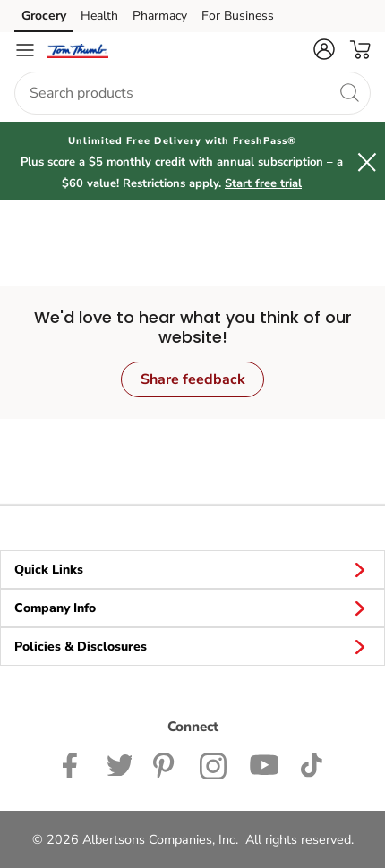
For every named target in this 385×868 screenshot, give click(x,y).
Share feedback (193, 379)
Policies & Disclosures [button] (192, 646)
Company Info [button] (192, 608)
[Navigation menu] (25, 50)
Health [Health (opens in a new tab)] (99, 16)
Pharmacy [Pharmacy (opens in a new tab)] (160, 16)
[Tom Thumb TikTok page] (311, 763)
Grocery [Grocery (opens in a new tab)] (44, 16)
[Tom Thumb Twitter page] (119, 763)
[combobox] (192, 93)
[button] (324, 49)
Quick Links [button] (192, 569)
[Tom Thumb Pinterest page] (166, 763)
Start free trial (263, 183)
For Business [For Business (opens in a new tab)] (238, 16)
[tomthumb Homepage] (77, 50)
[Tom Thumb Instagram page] (214, 763)
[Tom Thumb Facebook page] (74, 763)
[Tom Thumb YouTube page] (264, 763)
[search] (349, 92)
